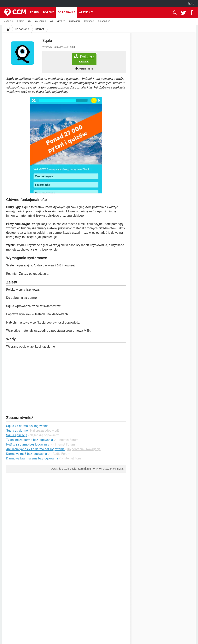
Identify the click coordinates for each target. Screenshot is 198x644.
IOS (51, 21)
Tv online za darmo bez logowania (30, 440)
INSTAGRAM (74, 21)
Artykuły (86, 12)
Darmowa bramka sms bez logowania (32, 458)
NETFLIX (61, 21)
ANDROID (9, 21)
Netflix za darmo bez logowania (28, 444)
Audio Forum (61, 454)
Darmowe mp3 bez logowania (27, 454)
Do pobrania (66, 12)
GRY (29, 21)
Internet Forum (69, 440)
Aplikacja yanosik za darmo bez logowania (35, 449)
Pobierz (84, 59)
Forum (35, 12)
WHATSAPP (41, 21)
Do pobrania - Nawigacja (84, 449)
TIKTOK (20, 21)
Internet (39, 29)
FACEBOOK (89, 21)
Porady (48, 12)
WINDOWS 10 (104, 21)
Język (191, 3)
